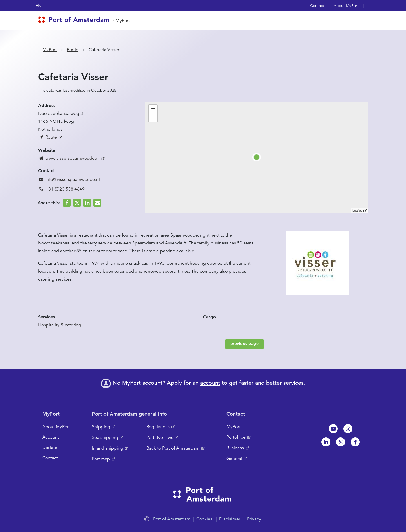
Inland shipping (108, 448)
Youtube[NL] (333, 429)
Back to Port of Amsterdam (173, 448)
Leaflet (357, 211)
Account (51, 437)
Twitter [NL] (341, 442)
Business (235, 448)
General (234, 459)
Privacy (254, 519)
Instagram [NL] (348, 429)
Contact (317, 6)
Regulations (158, 427)
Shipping (101, 427)
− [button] (153, 118)
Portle (73, 50)
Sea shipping (105, 437)
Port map (101, 459)
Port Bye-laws (160, 437)
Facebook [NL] (355, 442)
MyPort (123, 21)
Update (50, 448)
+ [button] (153, 109)
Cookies (204, 519)
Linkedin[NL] (326, 442)
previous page (245, 343)
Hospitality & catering (60, 325)
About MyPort (346, 6)
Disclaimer (230, 519)
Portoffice (236, 437)
